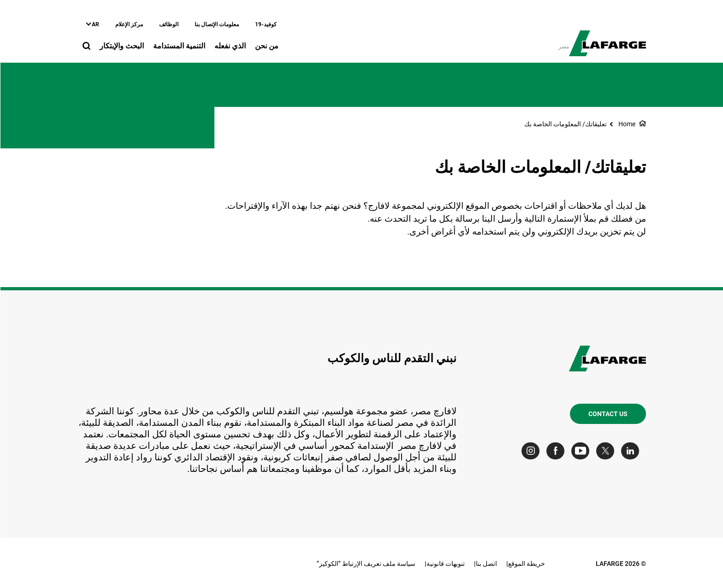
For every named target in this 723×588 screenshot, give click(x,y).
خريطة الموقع (526, 564)
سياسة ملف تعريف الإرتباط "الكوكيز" (366, 564)
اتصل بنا (486, 564)
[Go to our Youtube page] (582, 451)
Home (626, 124)
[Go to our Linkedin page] (632, 451)
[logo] (607, 38)
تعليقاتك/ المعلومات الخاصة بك (565, 124)
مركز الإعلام (129, 24)
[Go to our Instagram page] (532, 451)
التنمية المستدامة (179, 46)
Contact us (607, 414)
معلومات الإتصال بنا (216, 24)
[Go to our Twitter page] (607, 451)
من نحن (266, 46)
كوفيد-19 (265, 24)
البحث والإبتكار (121, 46)
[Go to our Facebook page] (557, 451)
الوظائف (168, 24)
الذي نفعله (230, 46)
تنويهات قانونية (445, 564)
